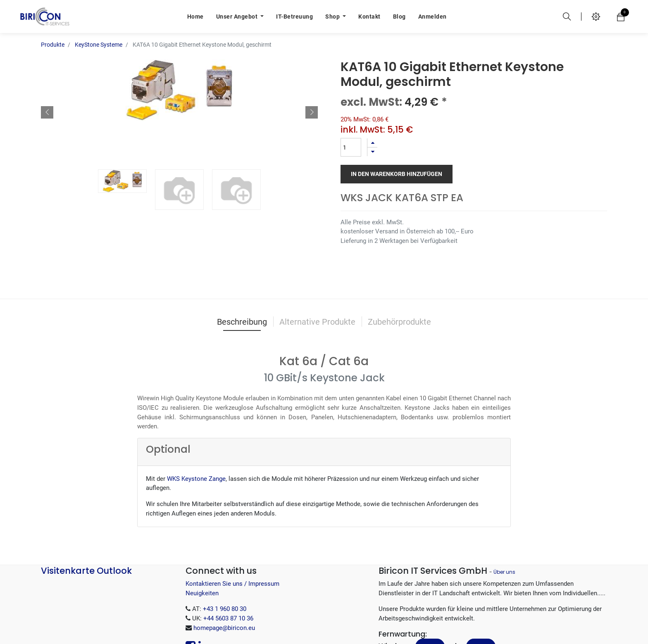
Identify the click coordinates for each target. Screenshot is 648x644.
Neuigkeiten (202, 593)
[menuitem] (195, 17)
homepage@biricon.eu (224, 628)
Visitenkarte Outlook (86, 571)
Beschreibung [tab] (242, 322)
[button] (47, 112)
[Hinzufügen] (372, 143)
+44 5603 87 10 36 (228, 618)
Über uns (504, 572)
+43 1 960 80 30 (225, 609)
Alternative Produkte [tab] (317, 322)
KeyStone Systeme (99, 45)
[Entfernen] (372, 152)
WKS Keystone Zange (196, 479)
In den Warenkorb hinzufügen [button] (397, 174)
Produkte (53, 45)
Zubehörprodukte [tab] (399, 322)
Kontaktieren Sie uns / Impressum (232, 584)
